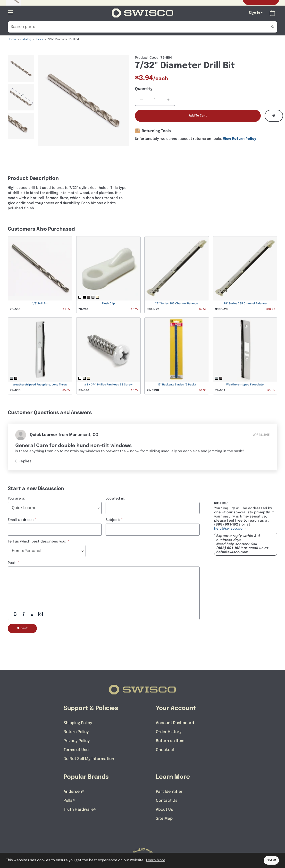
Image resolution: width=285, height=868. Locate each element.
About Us (164, 810)
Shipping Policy (78, 723)
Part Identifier (169, 792)
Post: (12, 563)
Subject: (113, 520)
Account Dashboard (175, 723)
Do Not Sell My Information (89, 759)
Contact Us (167, 801)
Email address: (21, 520)
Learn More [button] (156, 860)
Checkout (165, 750)
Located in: (115, 499)
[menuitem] (21, 69)
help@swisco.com (230, 529)
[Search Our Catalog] (135, 27)
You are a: (17, 499)
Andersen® (74, 792)
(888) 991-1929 (230, 548)
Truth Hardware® (80, 810)
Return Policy (76, 732)
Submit (22, 628)
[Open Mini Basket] (273, 13)
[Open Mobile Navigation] (10, 12)
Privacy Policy (77, 741)
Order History (169, 732)
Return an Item (170, 741)
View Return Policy (239, 139)
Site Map (164, 819)
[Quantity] (155, 100)
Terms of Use (76, 750)
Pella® (69, 801)
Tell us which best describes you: (37, 542)
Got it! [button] (271, 860)
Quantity (144, 89)
